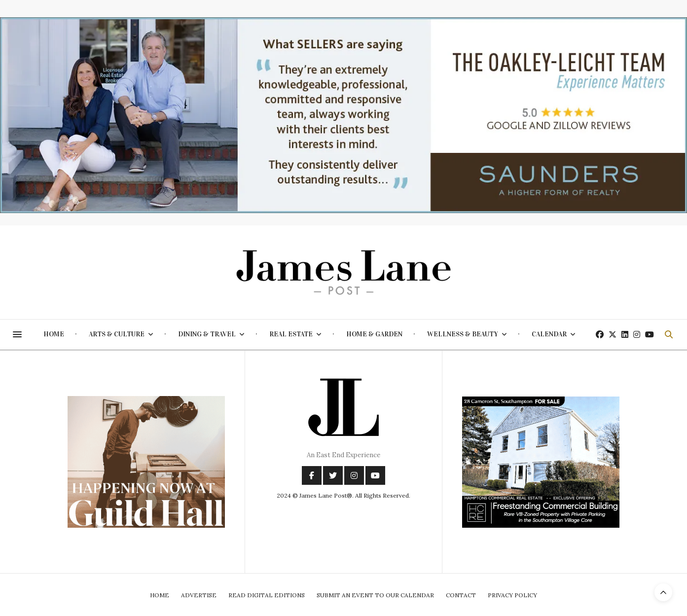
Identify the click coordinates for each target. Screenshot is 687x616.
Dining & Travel (207, 334)
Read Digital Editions (267, 595)
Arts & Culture (117, 334)
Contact (461, 595)
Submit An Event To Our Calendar (375, 595)
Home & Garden (374, 334)
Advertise (199, 595)
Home (54, 334)
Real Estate (291, 334)
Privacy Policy (512, 595)
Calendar (549, 334)
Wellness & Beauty (463, 334)
